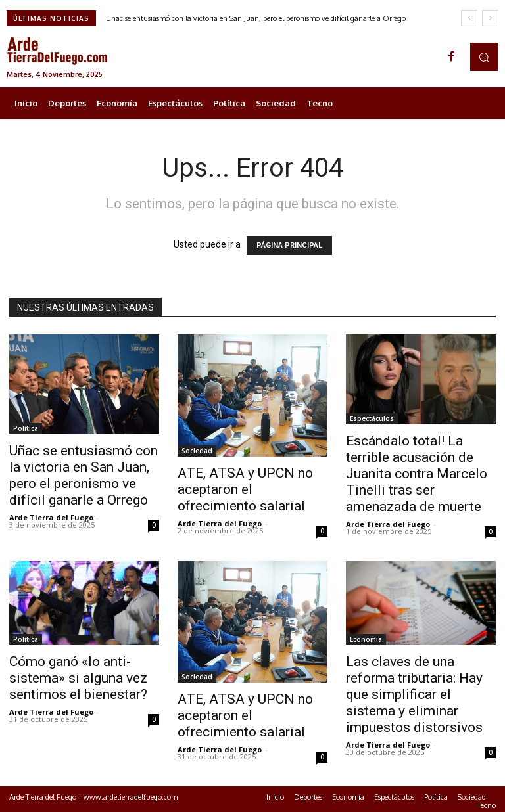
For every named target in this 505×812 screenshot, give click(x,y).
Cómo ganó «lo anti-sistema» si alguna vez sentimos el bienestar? (78, 678)
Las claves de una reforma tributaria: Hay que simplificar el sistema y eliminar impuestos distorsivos (414, 694)
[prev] (469, 18)
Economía (366, 639)
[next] (490, 18)
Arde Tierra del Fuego (51, 517)
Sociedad (197, 451)
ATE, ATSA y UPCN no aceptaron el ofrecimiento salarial (245, 489)
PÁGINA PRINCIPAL (289, 245)
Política (26, 428)
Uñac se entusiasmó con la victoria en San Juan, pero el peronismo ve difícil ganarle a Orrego (256, 18)
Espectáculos (372, 418)
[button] (484, 57)
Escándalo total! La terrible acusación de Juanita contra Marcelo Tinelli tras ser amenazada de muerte (417, 474)
